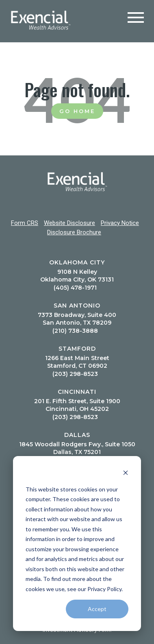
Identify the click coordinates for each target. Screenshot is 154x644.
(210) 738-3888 (75, 331)
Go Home (77, 111)
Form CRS (25, 223)
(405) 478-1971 (75, 288)
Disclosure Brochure (74, 232)
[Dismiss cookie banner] (126, 474)
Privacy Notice (120, 223)
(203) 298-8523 (75, 374)
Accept (97, 609)
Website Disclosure (69, 223)
